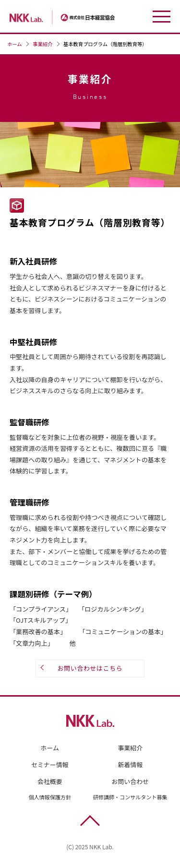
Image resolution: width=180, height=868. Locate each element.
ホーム (15, 44)
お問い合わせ (130, 781)
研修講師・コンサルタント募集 (130, 797)
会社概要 (50, 781)
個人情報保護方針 (50, 797)
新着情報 (130, 765)
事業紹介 (42, 44)
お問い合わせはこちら (90, 669)
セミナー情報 (50, 765)
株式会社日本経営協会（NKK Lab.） (74, 17)
